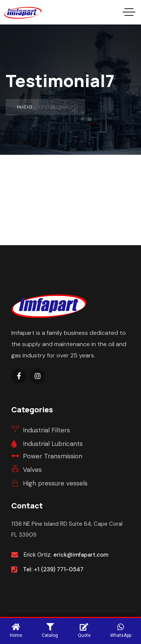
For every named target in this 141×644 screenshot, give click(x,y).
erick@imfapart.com (81, 555)
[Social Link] (19, 376)
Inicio (25, 107)
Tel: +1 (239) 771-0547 (53, 569)
